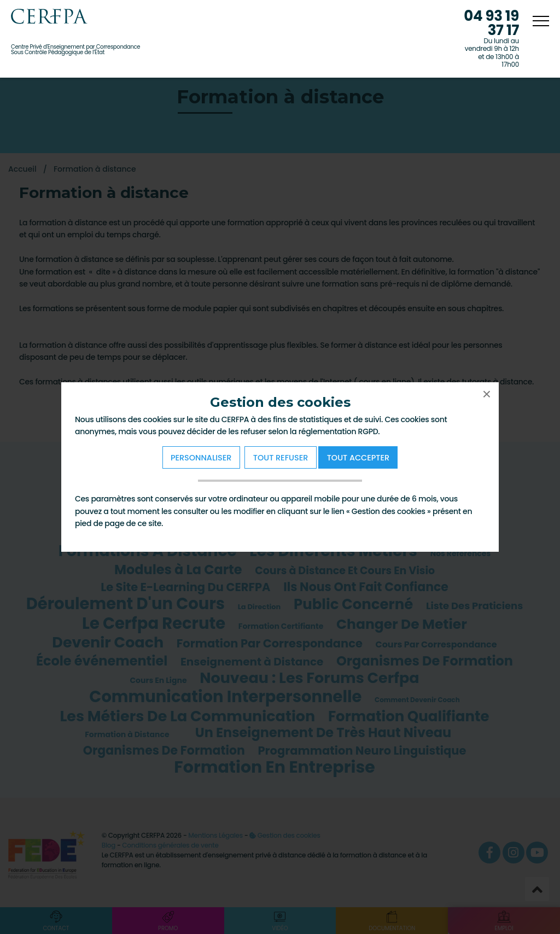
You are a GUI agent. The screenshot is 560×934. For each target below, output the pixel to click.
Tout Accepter (358, 458)
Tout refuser (281, 458)
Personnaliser (201, 458)
